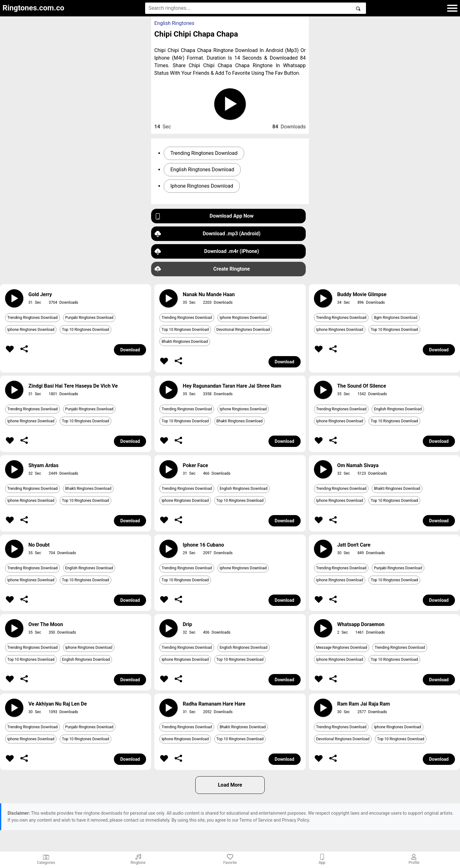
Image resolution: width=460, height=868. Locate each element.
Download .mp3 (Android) (208, 234)
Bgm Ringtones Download (396, 318)
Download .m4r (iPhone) (207, 252)
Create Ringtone (202, 269)
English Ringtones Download (202, 170)
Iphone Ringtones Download (202, 186)
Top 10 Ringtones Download (86, 330)
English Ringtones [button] (174, 23)
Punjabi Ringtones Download (89, 318)
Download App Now (204, 216)
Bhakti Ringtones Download (185, 342)
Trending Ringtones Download (204, 153)
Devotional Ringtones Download (243, 330)
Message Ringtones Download (342, 648)
